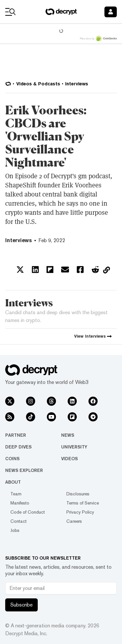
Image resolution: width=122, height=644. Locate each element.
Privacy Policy (80, 512)
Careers (74, 521)
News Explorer (24, 470)
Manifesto (20, 503)
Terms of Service (83, 503)
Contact (19, 521)
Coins (12, 459)
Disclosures (78, 494)
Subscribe (21, 605)
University (74, 447)
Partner (16, 435)
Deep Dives (18, 447)
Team (16, 494)
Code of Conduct (28, 512)
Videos (69, 459)
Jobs (15, 530)
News (68, 435)
